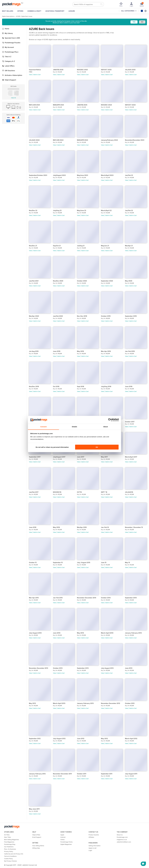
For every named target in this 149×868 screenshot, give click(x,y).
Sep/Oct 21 (57, 246)
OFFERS (20, 11)
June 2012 (81, 739)
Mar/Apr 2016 (82, 527)
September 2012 (35, 739)
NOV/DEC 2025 (82, 70)
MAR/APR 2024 (82, 140)
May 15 (127, 562)
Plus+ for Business (10, 849)
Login (90, 850)
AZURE (18, 16)
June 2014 (57, 633)
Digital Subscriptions (8, 16)
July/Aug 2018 (106, 386)
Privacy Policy (9, 851)
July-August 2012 (59, 739)
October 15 (33, 562)
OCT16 (79, 492)
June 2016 (33, 527)
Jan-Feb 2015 (58, 598)
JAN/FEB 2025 (82, 105)
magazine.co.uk (122, 840)
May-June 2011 (34, 809)
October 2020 (82, 281)
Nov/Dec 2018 (34, 386)
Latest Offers (8, 66)
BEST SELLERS (8, 11)
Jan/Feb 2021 (34, 281)
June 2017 (81, 457)
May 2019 (80, 351)
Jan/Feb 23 (129, 175)
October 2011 (82, 774)
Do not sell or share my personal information (52, 447)
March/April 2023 (107, 175)
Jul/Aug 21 (81, 246)
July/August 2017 (59, 457)
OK (97, 447)
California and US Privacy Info (14, 854)
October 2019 (106, 316)
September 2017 (35, 457)
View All (13, 98)
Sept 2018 (81, 386)
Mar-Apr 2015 (34, 598)
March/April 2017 (131, 457)
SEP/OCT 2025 (106, 70)
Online (62, 840)
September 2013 (83, 668)
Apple (62, 835)
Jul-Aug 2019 (34, 351)
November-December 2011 (62, 774)
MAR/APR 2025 (58, 105)
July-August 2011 (131, 774)
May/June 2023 (83, 175)
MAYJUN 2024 (58, 140)
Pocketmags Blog (10, 844)
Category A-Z (8, 61)
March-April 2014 (107, 633)
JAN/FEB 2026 (58, 70)
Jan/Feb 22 (129, 210)
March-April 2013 (59, 703)
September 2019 (131, 316)
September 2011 (107, 774)
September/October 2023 (38, 175)
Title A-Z (7, 57)
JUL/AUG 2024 (34, 140)
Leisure (72, 11)
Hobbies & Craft (34, 11)
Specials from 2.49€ (11, 38)
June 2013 (129, 668)
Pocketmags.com (122, 837)
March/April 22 (106, 210)
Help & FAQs (36, 835)
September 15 (58, 562)
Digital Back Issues (27, 16)
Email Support (37, 837)
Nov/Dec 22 (33, 210)
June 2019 (57, 351)
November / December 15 (134, 527)
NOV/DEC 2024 (106, 105)
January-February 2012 (37, 774)
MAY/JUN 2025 (34, 105)
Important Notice (35, 70)
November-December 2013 (39, 668)
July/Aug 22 (57, 210)
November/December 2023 (135, 140)
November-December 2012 (111, 703)
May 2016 (56, 527)
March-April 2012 (131, 739)
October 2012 (130, 703)
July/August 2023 (59, 175)
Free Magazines (9, 842)
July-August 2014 (35, 633)
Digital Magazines (66, 844)
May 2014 (80, 633)
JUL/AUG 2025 (130, 70)
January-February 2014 (133, 633)
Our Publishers (9, 847)
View (31, 75)
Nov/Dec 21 (33, 246)
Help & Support (9, 80)
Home (6, 29)
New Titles (8, 837)
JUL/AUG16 (129, 492)
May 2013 (32, 703)
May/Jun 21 (105, 246)
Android (63, 837)
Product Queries (94, 835)
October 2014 (106, 598)
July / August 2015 (84, 562)
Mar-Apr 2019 (106, 351)
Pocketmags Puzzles (11, 43)
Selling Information (95, 846)
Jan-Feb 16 (105, 527)
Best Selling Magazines (11, 840)
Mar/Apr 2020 (34, 316)
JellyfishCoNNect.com (124, 842)
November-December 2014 (87, 598)
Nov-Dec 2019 (82, 316)
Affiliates (91, 837)
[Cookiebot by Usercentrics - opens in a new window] (110, 420)
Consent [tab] (44, 427)
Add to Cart (37, 75)
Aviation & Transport (55, 11)
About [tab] (106, 427)
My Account (8, 47)
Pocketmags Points (66, 842)
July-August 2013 (107, 668)
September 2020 (107, 281)
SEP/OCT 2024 (130, 105)
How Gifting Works (38, 846)
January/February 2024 (109, 140)
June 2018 (129, 386)
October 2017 (130, 422)
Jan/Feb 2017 (34, 492)
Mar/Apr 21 (129, 246)
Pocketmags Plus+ (10, 52)
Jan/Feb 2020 (58, 316)
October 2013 (58, 668)
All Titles (7, 835)
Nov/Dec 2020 (58, 281)
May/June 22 (82, 210)
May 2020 (129, 281)
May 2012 (104, 739)
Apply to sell (92, 848)
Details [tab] (74, 427)
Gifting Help (36, 848)
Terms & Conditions (10, 856)
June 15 (104, 562)
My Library (7, 33)
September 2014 (131, 598)
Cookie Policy (8, 859)
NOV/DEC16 (57, 492)
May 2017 (104, 457)
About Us (120, 835)
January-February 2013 (85, 703)
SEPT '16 (104, 492)
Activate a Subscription (12, 75)
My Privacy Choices (10, 861)
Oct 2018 (56, 386)
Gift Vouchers (9, 71)
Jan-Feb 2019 (130, 351)
